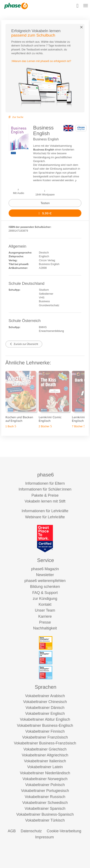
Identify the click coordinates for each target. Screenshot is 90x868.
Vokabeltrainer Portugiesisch (45, 791)
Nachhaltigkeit (45, 628)
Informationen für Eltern (45, 483)
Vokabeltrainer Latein (45, 767)
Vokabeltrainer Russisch (45, 797)
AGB (12, 831)
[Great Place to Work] (45, 538)
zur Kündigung (45, 599)
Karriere (45, 616)
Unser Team (45, 610)
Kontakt (45, 604)
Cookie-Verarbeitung (64, 831)
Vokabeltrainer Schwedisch (45, 803)
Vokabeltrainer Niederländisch (45, 773)
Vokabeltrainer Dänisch (45, 708)
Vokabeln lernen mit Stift (45, 501)
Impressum (44, 837)
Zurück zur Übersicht (24, 344)
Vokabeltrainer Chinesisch (45, 702)
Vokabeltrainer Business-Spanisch (45, 814)
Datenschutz (31, 831)
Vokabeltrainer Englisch (45, 714)
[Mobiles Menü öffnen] (86, 6)
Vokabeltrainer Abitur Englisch (45, 719)
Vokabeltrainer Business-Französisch (45, 743)
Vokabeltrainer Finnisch (45, 731)
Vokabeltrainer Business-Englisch (45, 726)
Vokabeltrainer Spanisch (45, 809)
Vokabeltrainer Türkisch (45, 820)
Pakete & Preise (45, 495)
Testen (45, 203)
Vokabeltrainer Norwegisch (45, 779)
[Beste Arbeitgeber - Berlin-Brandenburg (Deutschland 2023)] (46, 643)
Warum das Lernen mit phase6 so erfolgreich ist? (41, 61)
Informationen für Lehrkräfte (45, 511)
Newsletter (45, 575)
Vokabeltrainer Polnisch (45, 785)
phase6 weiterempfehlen (45, 581)
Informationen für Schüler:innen (45, 489)
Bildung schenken (45, 587)
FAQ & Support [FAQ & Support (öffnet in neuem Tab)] (45, 593)
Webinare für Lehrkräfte (45, 517)
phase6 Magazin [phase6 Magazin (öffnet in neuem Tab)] (45, 569)
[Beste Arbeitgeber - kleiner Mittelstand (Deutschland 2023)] (46, 673)
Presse (45, 622)
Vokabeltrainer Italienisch (45, 761)
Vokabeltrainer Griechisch (45, 749)
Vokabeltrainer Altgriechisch (45, 755)
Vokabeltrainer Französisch (45, 737)
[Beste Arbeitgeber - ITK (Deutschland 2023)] (46, 658)
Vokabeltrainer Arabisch (45, 696)
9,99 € (45, 213)
